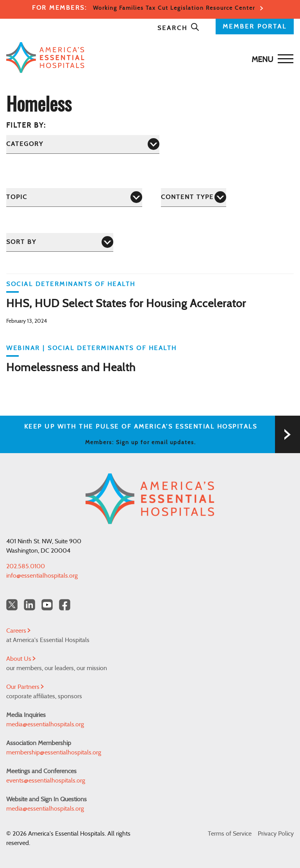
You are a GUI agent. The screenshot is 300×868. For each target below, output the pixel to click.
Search (179, 28)
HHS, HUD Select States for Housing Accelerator (126, 304)
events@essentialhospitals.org (46, 781)
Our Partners (25, 687)
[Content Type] (194, 197)
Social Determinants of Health (71, 284)
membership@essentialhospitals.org (54, 752)
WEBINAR (23, 348)
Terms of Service (230, 834)
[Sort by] (60, 242)
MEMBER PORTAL (255, 27)
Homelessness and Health (71, 368)
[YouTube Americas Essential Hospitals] (47, 605)
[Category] (83, 144)
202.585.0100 (26, 566)
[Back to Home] (148, 58)
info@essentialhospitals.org (42, 576)
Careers (18, 631)
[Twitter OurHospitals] (12, 605)
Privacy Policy (276, 834)
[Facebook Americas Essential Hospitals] (65, 605)
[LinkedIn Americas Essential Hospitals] (29, 605)
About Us (21, 659)
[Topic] (74, 197)
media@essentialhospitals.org (45, 724)
